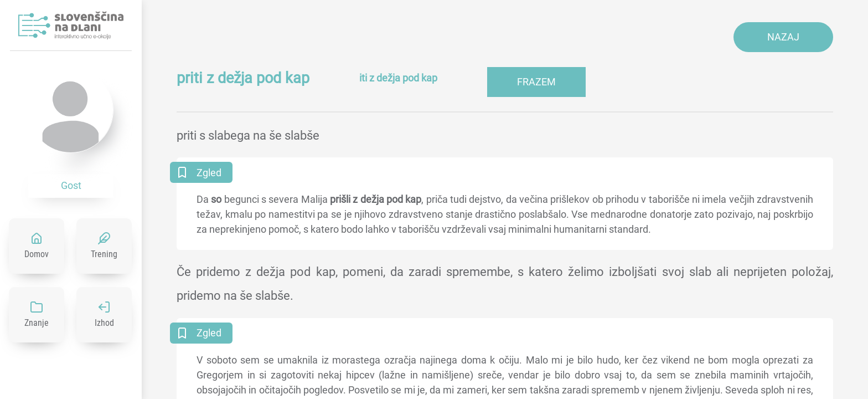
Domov (37, 254)
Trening (104, 254)
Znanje (37, 323)
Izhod (104, 323)
